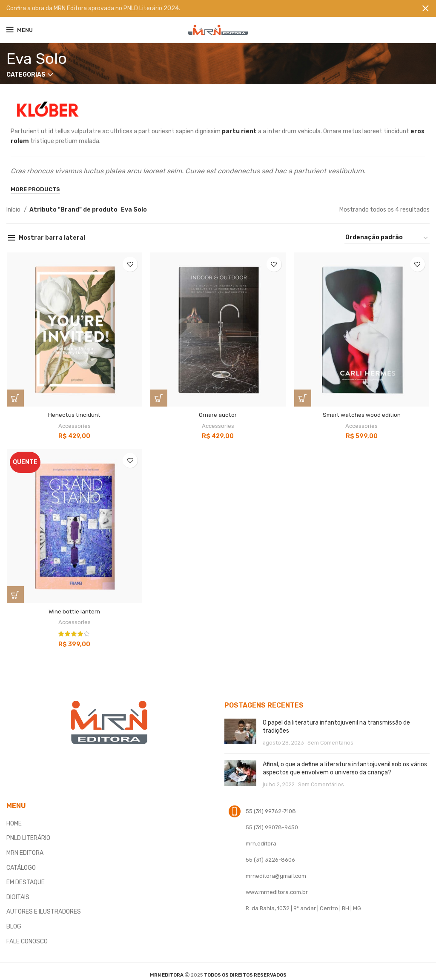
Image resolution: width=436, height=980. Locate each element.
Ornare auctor (218, 415)
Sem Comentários (330, 742)
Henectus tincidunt (74, 415)
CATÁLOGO (21, 867)
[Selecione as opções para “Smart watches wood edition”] (303, 398)
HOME (14, 823)
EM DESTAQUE (26, 882)
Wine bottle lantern (74, 612)
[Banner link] (205, 9)
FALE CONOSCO (27, 941)
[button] (15, 398)
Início (14, 210)
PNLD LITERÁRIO (28, 838)
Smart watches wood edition (362, 415)
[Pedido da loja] (387, 238)
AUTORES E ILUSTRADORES (44, 912)
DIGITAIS (18, 897)
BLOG (14, 926)
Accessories (74, 426)
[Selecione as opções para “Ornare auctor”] (159, 398)
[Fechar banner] (425, 9)
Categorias (26, 75)
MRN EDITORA (25, 852)
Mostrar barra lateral (52, 238)
